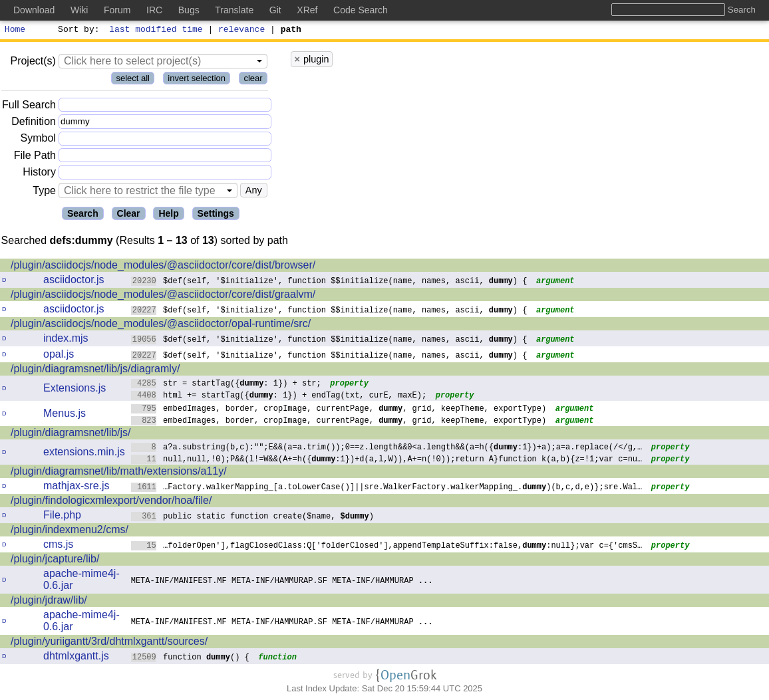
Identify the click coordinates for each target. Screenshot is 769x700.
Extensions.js (75, 390)
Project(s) (33, 63)
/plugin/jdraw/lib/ (49, 602)
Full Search (29, 107)
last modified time (156, 31)
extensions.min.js (84, 454)
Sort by (77, 31)
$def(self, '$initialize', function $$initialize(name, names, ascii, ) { (329, 282)
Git (275, 10)
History (39, 174)
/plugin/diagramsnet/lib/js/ (71, 434)
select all (133, 80)
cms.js (58, 546)
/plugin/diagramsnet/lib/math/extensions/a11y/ (119, 473)
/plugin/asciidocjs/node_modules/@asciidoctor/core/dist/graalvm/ (163, 296)
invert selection (197, 80)
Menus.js (65, 415)
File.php (62, 517)
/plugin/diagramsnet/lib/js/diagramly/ (95, 371)
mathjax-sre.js (77, 488)
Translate (234, 10)
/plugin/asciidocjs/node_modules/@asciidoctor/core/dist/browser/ (163, 267)
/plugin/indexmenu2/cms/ (70, 531)
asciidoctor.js (74, 282)
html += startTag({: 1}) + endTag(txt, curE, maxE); (279, 397)
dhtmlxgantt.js (76, 658)
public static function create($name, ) (253, 518)
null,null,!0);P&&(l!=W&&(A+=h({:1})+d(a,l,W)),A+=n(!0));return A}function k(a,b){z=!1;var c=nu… (387, 460)
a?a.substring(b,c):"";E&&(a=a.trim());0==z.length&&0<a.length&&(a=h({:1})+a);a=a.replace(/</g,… (387, 448)
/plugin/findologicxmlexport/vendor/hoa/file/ (111, 502)
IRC (154, 10)
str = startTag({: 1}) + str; (227, 385)
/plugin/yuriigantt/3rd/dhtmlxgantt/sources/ (109, 643)
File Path (35, 157)
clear (253, 80)
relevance (242, 31)
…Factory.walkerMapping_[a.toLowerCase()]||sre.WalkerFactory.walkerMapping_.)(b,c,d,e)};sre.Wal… (387, 488)
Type (44, 192)
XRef (307, 10)
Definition (34, 123)
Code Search (361, 10)
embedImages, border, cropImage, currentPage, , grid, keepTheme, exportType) (339, 410)
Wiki (79, 10)
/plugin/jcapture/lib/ (55, 561)
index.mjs (66, 340)
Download (34, 10)
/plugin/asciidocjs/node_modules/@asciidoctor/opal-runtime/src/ (161, 325)
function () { (191, 658)
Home (15, 31)
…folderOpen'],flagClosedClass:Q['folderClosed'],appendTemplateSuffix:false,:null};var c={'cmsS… (387, 547)
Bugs (189, 10)
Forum (117, 10)
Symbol (38, 141)
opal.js (59, 356)
